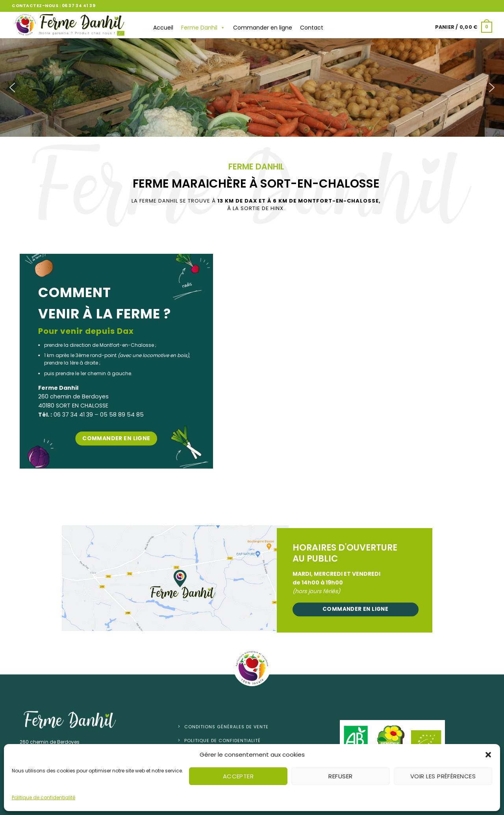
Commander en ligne (263, 28)
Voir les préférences (443, 776)
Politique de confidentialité (44, 797)
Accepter (238, 776)
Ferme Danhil (203, 28)
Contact (312, 28)
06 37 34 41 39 (79, 6)
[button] (488, 755)
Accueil (163, 28)
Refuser (340, 776)
